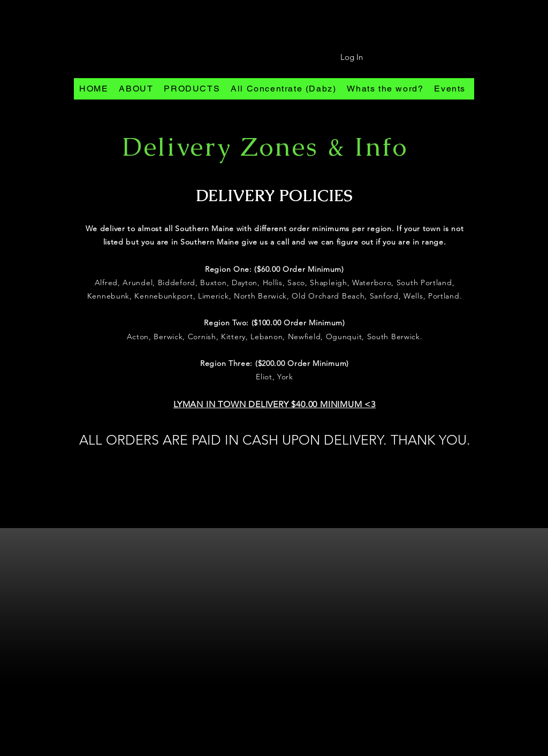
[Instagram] (252, 750)
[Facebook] (270, 750)
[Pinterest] (288, 750)
